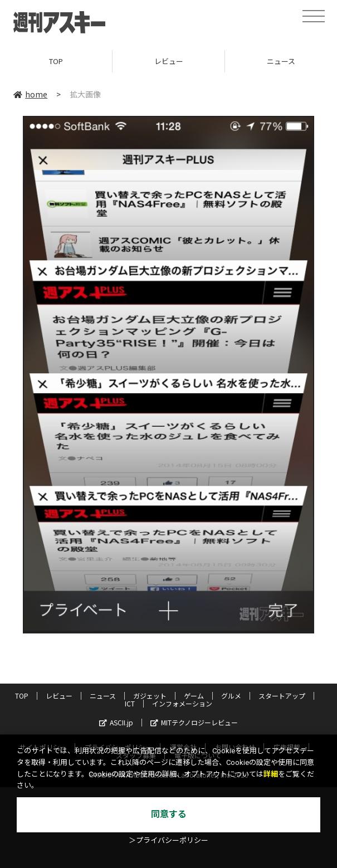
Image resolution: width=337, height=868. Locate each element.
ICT (130, 703)
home (30, 94)
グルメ (231, 696)
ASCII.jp (116, 722)
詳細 (271, 774)
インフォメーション (182, 703)
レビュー (169, 61)
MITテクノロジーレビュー (194, 722)
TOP (56, 61)
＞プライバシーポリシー (169, 840)
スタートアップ (282, 696)
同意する (169, 814)
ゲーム (194, 696)
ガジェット (150, 696)
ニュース (103, 696)
